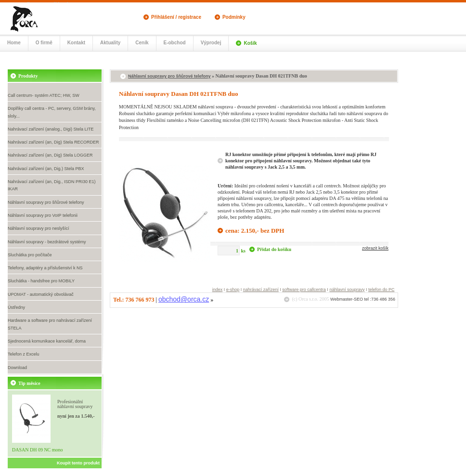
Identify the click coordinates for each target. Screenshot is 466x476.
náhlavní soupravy (347, 290)
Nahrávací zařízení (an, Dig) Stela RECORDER (53, 142)
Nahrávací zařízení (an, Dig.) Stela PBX (46, 169)
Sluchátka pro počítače (30, 255)
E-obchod (175, 43)
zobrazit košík (375, 248)
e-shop (233, 290)
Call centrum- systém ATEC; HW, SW (44, 95)
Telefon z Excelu (24, 354)
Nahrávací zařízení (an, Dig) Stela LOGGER (50, 155)
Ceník (142, 43)
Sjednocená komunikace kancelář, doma (47, 341)
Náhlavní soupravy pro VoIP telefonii (43, 215)
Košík (250, 43)
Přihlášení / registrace (176, 17)
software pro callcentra (304, 290)
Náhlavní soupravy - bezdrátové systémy (47, 242)
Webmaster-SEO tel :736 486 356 (363, 299)
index (218, 290)
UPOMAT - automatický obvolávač (41, 294)
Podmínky (234, 17)
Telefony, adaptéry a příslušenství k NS (45, 268)
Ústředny (16, 307)
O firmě (44, 43)
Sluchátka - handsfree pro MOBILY (41, 281)
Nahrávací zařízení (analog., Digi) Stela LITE (51, 129)
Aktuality (110, 43)
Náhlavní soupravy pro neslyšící (39, 228)
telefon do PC (382, 290)
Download (17, 368)
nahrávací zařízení (261, 290)
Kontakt (76, 43)
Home (14, 43)
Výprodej (211, 43)
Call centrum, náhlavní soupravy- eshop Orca (34, 18)
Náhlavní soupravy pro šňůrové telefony (46, 202)
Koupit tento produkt (78, 463)
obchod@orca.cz (184, 299)
